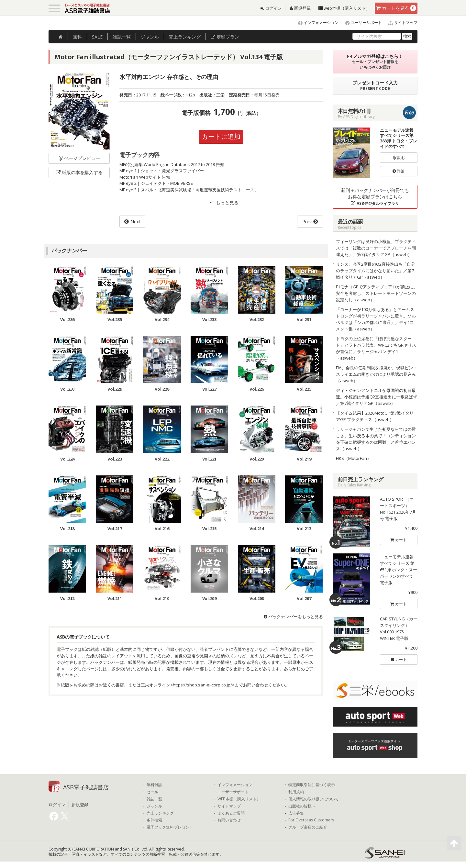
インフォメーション (315, 22)
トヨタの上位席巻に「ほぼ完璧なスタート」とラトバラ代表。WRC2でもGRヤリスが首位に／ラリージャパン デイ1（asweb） (376, 348)
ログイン (271, 8)
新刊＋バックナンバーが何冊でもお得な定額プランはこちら (375, 197)
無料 (77, 37)
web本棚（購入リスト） (344, 8)
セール (152, 792)
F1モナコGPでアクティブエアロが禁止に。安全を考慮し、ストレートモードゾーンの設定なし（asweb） (377, 293)
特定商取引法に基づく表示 (312, 785)
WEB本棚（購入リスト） (239, 799)
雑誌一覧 (154, 799)
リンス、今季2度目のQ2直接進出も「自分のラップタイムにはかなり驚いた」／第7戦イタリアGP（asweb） (376, 271)
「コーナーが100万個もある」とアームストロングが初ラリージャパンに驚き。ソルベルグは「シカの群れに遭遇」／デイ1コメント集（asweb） (376, 319)
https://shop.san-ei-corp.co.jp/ (202, 685)
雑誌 (122, 37)
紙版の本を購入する (79, 172)
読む (399, 157)
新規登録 (300, 8)
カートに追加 (221, 136)
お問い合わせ (229, 820)
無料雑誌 (154, 785)
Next (135, 222)
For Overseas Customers (311, 820)
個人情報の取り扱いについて (314, 799)
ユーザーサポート (361, 22)
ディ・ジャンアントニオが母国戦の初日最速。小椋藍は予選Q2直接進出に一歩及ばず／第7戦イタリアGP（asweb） (377, 397)
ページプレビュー (79, 158)
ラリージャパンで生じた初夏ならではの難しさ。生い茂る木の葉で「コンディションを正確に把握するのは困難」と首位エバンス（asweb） (376, 439)
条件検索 (154, 820)
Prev (307, 222)
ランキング (185, 37)
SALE (97, 37)
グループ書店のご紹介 (308, 827)
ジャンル (150, 37)
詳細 (399, 171)
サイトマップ (400, 22)
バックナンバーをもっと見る (293, 617)
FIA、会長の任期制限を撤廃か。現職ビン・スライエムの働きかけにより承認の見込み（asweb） (377, 374)
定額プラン (225, 37)
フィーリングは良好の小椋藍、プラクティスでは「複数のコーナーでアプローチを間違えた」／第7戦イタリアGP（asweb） (376, 248)
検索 (407, 36)
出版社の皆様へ (302, 806)
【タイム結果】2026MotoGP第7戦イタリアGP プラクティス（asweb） (375, 416)
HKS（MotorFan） (354, 458)
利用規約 (296, 792)
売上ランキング (160, 813)
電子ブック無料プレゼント (170, 827)
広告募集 (296, 813)
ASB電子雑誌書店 (86, 787)
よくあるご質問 (231, 813)
